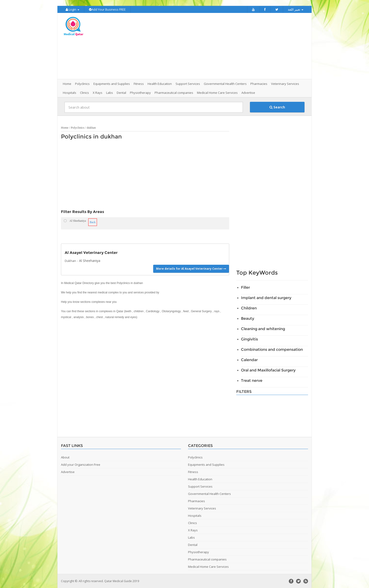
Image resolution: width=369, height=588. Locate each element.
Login (72, 9)
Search (277, 107)
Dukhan (70, 260)
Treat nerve (252, 380)
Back (93, 222)
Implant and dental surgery (266, 298)
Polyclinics (78, 127)
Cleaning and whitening (263, 329)
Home (67, 83)
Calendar (249, 360)
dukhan (91, 127)
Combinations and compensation (272, 349)
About (65, 457)
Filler (245, 287)
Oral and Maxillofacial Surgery (268, 370)
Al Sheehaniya (90, 260)
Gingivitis (249, 339)
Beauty (248, 318)
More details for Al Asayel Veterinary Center (191, 268)
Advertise (248, 92)
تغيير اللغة (296, 9)
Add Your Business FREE (107, 9)
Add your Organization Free (81, 464)
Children (249, 308)
